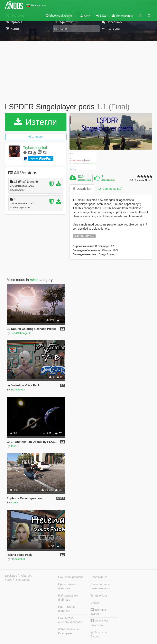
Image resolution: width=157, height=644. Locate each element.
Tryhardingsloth (35, 148)
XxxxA (14, 502)
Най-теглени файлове (67, 609)
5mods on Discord (99, 634)
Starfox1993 (18, 390)
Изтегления (84, 180)
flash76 (15, 446)
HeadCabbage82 (20, 333)
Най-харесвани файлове (68, 598)
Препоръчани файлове (67, 586)
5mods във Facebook (100, 623)
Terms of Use (99, 596)
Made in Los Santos (18, 580)
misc (34, 280)
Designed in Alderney (19, 576)
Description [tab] (82, 189)
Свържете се (99, 577)
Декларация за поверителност (100, 586)
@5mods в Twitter (99, 612)
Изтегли (36, 122)
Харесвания (108, 180)
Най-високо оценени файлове (70, 620)
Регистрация (123, 16)
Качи (85, 16)
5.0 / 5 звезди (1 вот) (141, 180)
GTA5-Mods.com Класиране (69, 631)
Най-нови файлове (71, 577)
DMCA (95, 603)
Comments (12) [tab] (110, 189)
